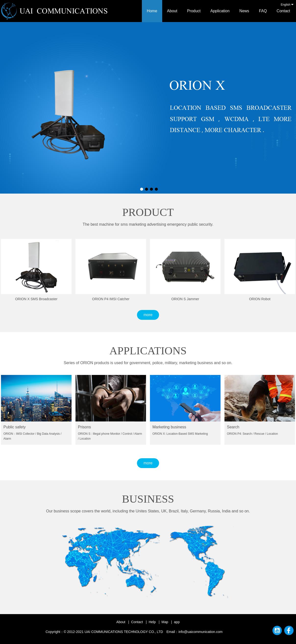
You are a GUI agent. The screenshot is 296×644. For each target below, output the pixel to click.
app (177, 622)
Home (152, 11)
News (244, 11)
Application (220, 11)
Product (194, 11)
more (148, 315)
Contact (283, 11)
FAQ (263, 11)
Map (165, 622)
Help (152, 622)
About (172, 11)
